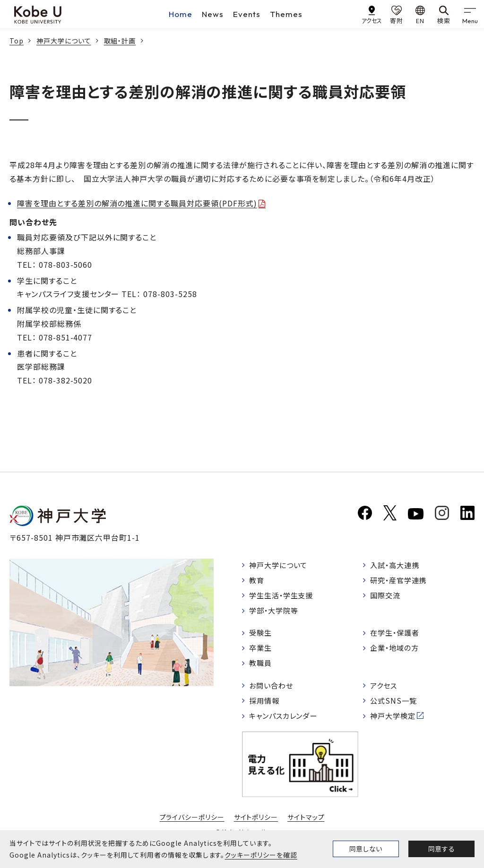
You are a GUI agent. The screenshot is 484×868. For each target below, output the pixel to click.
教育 (258, 581)
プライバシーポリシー (192, 825)
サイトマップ (306, 825)
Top (17, 41)
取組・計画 (120, 41)
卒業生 (262, 652)
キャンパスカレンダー (286, 723)
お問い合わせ (273, 691)
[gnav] (470, 14)
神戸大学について (64, 41)
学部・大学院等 (276, 613)
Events (247, 14)
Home (181, 14)
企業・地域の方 (397, 652)
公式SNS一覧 (395, 707)
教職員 (262, 668)
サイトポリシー (256, 825)
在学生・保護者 (397, 636)
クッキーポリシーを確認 (261, 855)
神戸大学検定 (395, 723)
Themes (286, 14)
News (213, 14)
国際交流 (387, 597)
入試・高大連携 (397, 565)
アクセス (385, 691)
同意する (441, 849)
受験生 (262, 636)
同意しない (366, 849)
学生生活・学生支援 (284, 597)
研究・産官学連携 (401, 581)
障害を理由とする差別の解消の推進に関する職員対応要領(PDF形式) (137, 203)
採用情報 (266, 707)
